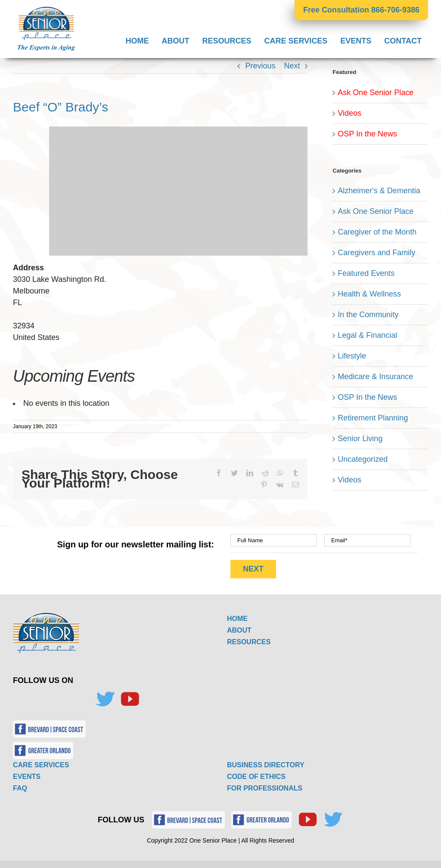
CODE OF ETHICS (256, 774)
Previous (260, 66)
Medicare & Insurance (375, 377)
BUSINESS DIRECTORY (266, 762)
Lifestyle (352, 356)
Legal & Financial (367, 335)
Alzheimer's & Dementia (379, 191)
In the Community (368, 315)
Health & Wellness (369, 294)
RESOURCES (249, 639)
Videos (349, 113)
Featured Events (366, 273)
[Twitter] (105, 696)
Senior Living (360, 439)
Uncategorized (363, 459)
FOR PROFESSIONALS (265, 785)
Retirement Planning (373, 418)
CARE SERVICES (41, 762)
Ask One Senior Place (376, 93)
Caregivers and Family (376, 253)
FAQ (20, 785)
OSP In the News (367, 134)
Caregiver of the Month (377, 232)
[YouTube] (130, 696)
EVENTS (27, 774)
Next (292, 66)
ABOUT (239, 627)
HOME (237, 616)
